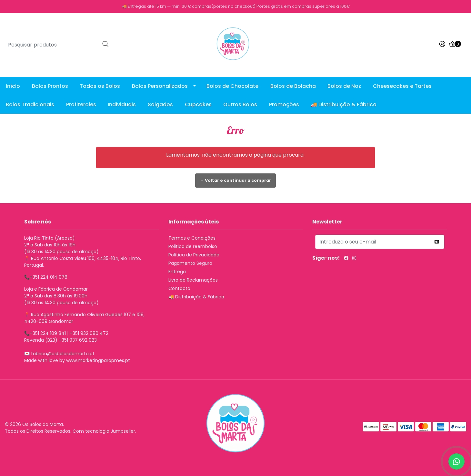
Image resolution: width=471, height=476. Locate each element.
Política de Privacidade (194, 255)
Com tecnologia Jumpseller (104, 431)
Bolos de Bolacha (293, 86)
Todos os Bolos (100, 86)
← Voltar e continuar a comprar (236, 180)
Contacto (179, 288)
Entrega (177, 272)
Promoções (284, 104)
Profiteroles (81, 104)
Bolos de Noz (344, 86)
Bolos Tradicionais (30, 104)
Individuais (122, 104)
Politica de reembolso (193, 246)
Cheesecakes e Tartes (402, 86)
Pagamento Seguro (190, 263)
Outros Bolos (240, 104)
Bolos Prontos (50, 86)
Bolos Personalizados (160, 86)
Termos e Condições (192, 238)
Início (13, 86)
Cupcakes (198, 104)
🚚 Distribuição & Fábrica (344, 104)
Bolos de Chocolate (232, 86)
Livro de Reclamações (193, 280)
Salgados (160, 104)
